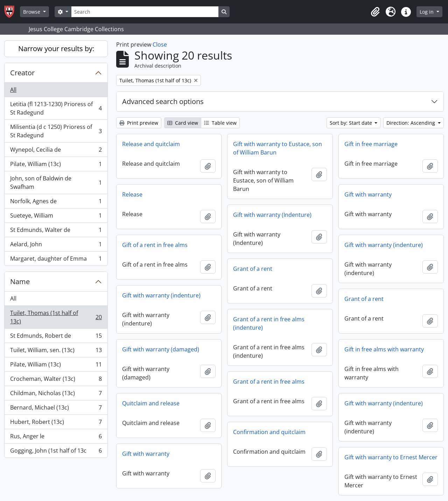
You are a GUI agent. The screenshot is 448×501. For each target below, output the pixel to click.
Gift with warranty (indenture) (384, 245)
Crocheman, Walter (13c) (56, 380)
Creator (22, 73)
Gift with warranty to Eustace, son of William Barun (278, 148)
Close (160, 44)
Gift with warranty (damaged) (161, 349)
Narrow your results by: (56, 49)
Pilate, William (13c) (56, 166)
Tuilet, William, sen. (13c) (56, 352)
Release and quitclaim (151, 144)
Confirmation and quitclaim (269, 432)
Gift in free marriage (371, 144)
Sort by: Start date (352, 123)
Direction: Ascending (411, 123)
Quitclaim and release (151, 403)
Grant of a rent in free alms (269, 382)
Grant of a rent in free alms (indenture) (269, 323)
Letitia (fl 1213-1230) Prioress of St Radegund (56, 108)
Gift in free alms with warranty (384, 349)
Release (132, 194)
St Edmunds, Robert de (56, 337)
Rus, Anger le (56, 438)
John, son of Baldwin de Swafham (56, 183)
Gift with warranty (368, 194)
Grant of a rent (253, 269)
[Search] (145, 12)
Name (20, 282)
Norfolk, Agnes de (56, 203)
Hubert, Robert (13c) (56, 423)
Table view (220, 123)
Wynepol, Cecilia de (56, 151)
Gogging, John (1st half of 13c (56, 452)
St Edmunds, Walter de (56, 231)
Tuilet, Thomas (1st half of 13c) (56, 317)
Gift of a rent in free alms (155, 245)
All (13, 90)
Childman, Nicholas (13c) (56, 395)
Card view (183, 123)
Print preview (139, 123)
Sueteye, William (56, 217)
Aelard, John (56, 246)
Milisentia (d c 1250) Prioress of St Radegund (56, 131)
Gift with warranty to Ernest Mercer (391, 457)
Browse (32, 12)
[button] (375, 12)
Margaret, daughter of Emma (56, 260)
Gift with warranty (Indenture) (272, 215)
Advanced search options (163, 101)
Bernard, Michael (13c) (56, 409)
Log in (427, 12)
